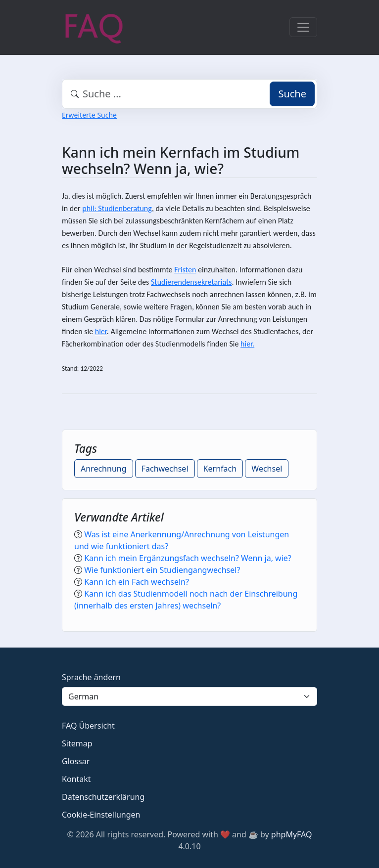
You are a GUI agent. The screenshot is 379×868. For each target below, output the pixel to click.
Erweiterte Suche (89, 115)
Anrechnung (104, 469)
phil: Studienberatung (117, 208)
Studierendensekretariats (191, 282)
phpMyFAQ (292, 834)
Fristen (185, 270)
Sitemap (77, 743)
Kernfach (220, 469)
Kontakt (76, 779)
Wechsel (267, 469)
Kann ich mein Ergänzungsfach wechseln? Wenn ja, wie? (188, 558)
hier (101, 331)
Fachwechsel (165, 469)
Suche (292, 94)
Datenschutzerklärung (103, 797)
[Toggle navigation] (303, 27)
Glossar (76, 761)
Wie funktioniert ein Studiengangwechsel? (162, 570)
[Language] (189, 696)
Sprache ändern (91, 677)
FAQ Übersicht (88, 726)
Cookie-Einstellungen (101, 815)
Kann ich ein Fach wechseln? (137, 582)
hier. (247, 344)
